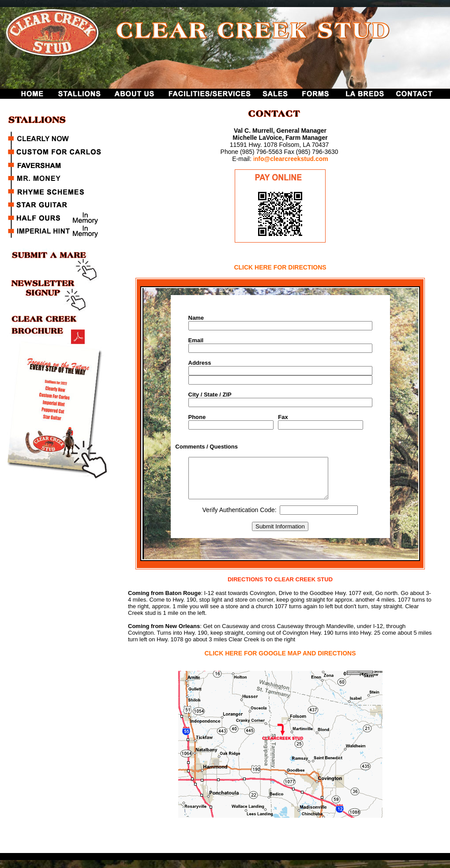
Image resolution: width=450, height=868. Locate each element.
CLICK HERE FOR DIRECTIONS (280, 267)
